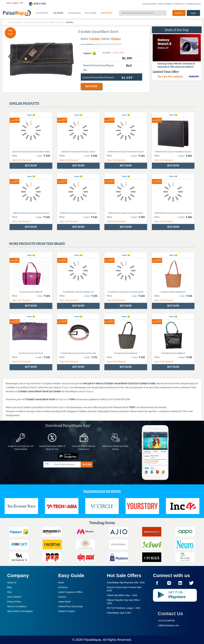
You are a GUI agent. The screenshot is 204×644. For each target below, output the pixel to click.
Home (61, 583)
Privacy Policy (14, 602)
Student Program (67, 611)
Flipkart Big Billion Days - (122, 595)
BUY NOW (91, 86)
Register (179, 13)
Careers (62, 597)
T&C (85, 70)
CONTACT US (180, 4)
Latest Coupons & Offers (70, 592)
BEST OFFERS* (107, 13)
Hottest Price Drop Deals (70, 606)
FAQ (9, 592)
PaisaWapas (92, 640)
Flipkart (116, 39)
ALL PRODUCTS (42, 13)
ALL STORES (58, 13)
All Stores (63, 587)
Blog (9, 587)
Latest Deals (64, 602)
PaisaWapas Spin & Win (119, 613)
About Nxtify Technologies (20, 611)
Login (193, 13)
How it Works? (14, 597)
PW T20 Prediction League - (124, 608)
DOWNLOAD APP (194, 4)
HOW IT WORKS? (166, 4)
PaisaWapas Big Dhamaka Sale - (126, 583)
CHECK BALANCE (149, 4)
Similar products (24, 104)
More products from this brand (37, 244)
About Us (12, 583)
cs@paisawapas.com (168, 625)
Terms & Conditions (17, 606)
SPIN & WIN (37, 4)
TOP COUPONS (90, 13)
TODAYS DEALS (74, 13)
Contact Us (170, 613)
